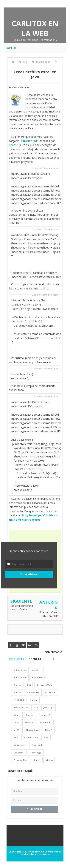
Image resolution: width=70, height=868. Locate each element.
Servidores (19, 753)
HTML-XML (19, 700)
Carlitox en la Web (35, 28)
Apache (13, 145)
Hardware (50, 692)
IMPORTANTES (21, 707)
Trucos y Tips (20, 760)
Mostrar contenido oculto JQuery (22, 608)
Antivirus (37, 670)
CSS (29, 685)
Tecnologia (36, 753)
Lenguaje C (44, 715)
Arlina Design (36, 857)
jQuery (17, 715)
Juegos (30, 715)
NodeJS (49, 730)
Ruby (46, 737)
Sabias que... (20, 745)
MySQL (17, 730)
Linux (16, 723)
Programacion (31, 737)
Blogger (17, 685)
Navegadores (33, 730)
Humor (34, 700)
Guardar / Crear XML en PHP (48, 614)
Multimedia (46, 723)
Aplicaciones (20, 677)
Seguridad (37, 745)
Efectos (17, 692)
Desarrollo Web (44, 685)
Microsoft (30, 723)
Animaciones (20, 670)
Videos (49, 760)
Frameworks (33, 692)
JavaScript (48, 707)
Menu (11, 48)
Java (36, 707)
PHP (16, 737)
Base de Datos (39, 677)
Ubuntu (36, 760)
